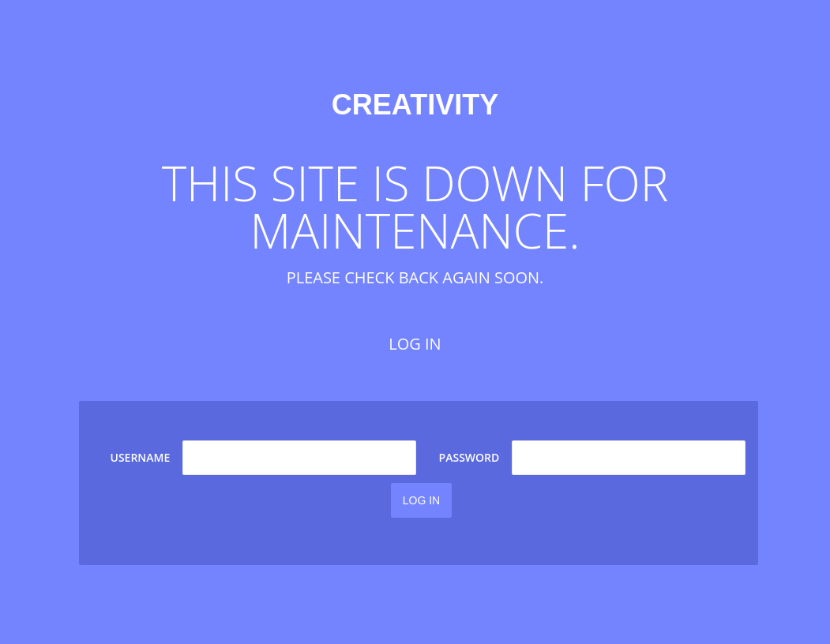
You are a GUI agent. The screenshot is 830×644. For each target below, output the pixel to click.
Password (469, 457)
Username (141, 457)
